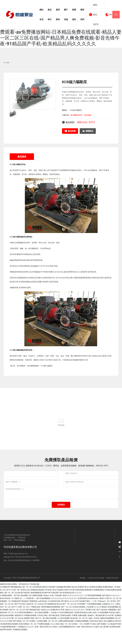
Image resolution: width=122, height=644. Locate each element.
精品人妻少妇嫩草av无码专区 (110, 634)
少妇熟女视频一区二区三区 (47, 634)
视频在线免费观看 (107, 631)
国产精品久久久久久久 (111, 608)
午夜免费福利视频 (94, 617)
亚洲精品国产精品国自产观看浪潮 (24, 614)
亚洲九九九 (45, 623)
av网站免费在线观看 (66, 634)
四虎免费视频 (113, 620)
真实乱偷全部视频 (7, 628)
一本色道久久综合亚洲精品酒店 (62, 625)
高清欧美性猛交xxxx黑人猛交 (86, 625)
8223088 (26, 570)
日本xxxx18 (42, 617)
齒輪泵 (23, 237)
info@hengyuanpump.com (18, 567)
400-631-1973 (96, 15)
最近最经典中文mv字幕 (105, 628)
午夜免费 (58, 608)
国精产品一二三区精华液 (24, 611)
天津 (95, 591)
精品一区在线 (94, 631)
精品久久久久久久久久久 (75, 623)
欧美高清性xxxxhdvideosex (89, 611)
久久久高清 (55, 637)
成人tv (118, 631)
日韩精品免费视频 (82, 634)
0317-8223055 (17, 570)
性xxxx (21, 631)
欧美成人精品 (115, 625)
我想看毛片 (19, 628)
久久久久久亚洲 (6, 634)
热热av (46, 608)
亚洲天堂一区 (32, 617)
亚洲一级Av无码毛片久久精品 (46, 640)
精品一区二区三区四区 (69, 637)
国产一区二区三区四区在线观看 (73, 620)
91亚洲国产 (82, 617)
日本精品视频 (103, 625)
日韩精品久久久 (108, 617)
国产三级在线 (102, 623)
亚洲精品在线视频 (20, 643)
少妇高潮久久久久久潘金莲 (97, 620)
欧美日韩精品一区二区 (28, 637)
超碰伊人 (91, 628)
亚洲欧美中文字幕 (57, 623)
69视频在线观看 (30, 628)
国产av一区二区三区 (18, 623)
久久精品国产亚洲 (114, 637)
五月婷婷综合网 (54, 614)
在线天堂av (94, 634)
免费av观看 (82, 628)
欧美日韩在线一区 (7, 611)
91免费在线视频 (44, 637)
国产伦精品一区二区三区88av (24, 634)
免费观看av (113, 623)
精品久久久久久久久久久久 (73, 608)
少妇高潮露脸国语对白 (67, 640)
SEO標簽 (101, 591)
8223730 (33, 570)
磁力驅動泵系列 (76, 115)
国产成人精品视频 (21, 608)
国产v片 (39, 631)
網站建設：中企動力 (87, 591)
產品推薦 (88, 115)
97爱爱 (75, 628)
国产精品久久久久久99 (70, 614)
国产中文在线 (20, 617)
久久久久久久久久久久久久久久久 (64, 611)
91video (93, 637)
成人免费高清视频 (36, 608)
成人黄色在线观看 (42, 625)
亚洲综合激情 (66, 628)
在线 (52, 608)
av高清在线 (43, 614)
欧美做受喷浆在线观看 (10, 637)
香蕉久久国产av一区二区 (109, 611)
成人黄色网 (104, 640)
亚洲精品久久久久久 (26, 640)
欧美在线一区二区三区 (79, 631)
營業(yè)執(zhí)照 (112, 591)
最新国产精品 (29, 631)
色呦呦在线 (52, 617)
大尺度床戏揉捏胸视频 (93, 608)
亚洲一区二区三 (24, 620)
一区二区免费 (84, 637)
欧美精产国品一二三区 (88, 614)
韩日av (59, 617)
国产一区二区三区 (70, 617)
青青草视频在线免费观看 (51, 620)
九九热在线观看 (64, 631)
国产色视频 (102, 637)
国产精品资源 (54, 628)
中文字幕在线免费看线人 (24, 625)
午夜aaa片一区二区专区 (107, 614)
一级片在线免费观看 (43, 611)
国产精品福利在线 (33, 623)
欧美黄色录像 (115, 640)
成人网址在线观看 (50, 631)
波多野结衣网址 (6, 643)
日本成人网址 (43, 628)
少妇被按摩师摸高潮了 (9, 640)
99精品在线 (36, 620)
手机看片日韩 (91, 623)
